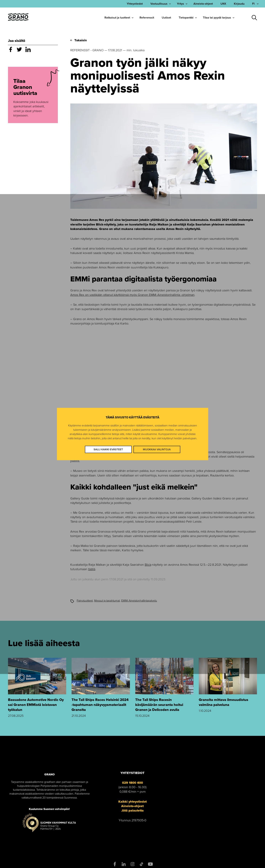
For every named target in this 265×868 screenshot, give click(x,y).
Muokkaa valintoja (157, 449)
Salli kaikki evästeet (108, 449)
